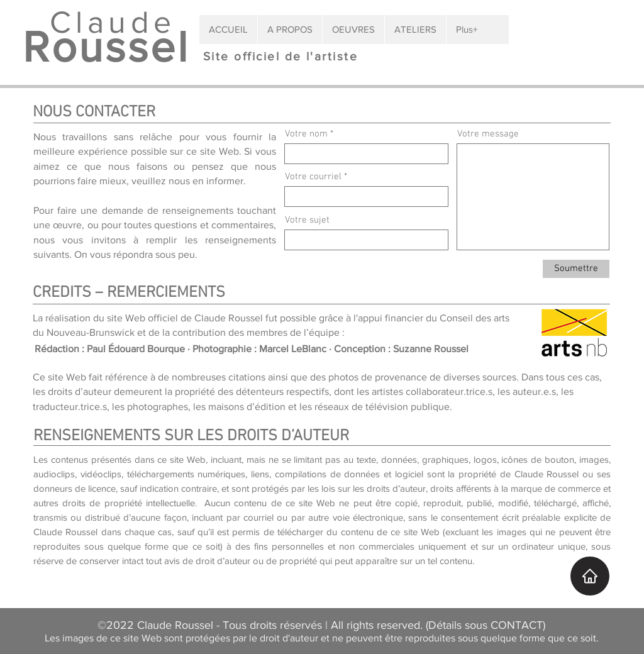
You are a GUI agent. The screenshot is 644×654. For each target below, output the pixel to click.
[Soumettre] (576, 269)
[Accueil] (590, 576)
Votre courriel (313, 177)
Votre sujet (307, 220)
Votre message (488, 134)
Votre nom (306, 134)
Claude (106, 22)
